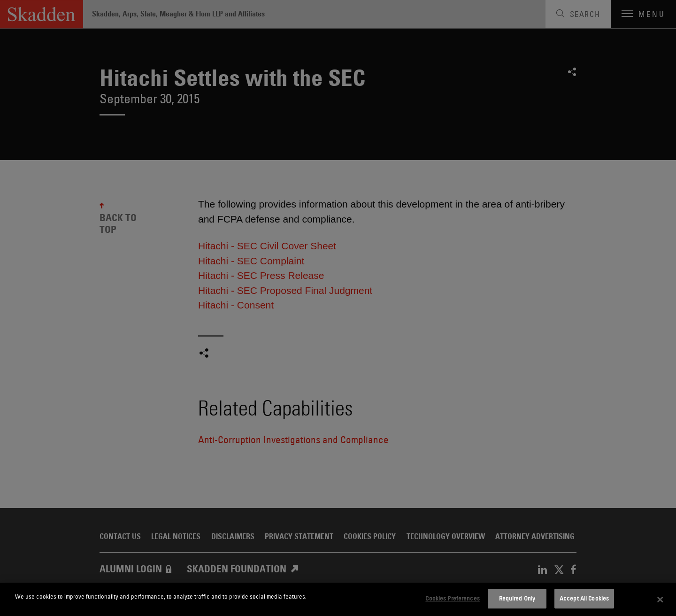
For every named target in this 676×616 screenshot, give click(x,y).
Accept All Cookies (584, 598)
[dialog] (338, 599)
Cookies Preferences (452, 598)
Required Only (517, 598)
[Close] (661, 600)
